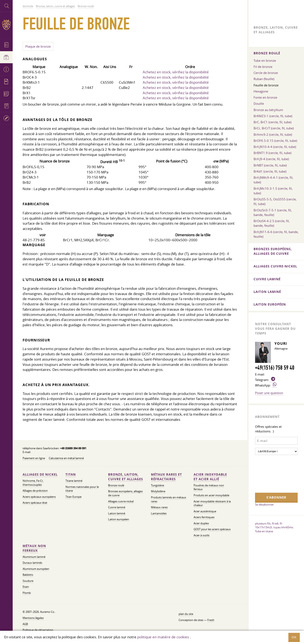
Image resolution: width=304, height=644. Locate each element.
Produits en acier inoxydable (211, 495)
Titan (71, 474)
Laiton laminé (117, 513)
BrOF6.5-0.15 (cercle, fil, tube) (275, 141)
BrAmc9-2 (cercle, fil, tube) (273, 134)
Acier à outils (202, 535)
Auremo (6, 25)
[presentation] (272, 473)
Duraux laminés (32, 563)
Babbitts (28, 575)
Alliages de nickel (40, 474)
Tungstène (157, 485)
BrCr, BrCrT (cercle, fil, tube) (274, 128)
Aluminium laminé (34, 557)
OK (294, 637)
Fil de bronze (263, 67)
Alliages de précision (35, 491)
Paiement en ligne (34, 458)
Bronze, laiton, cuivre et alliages (126, 477)
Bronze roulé (116, 485)
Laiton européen (119, 519)
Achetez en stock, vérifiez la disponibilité (176, 72)
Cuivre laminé (117, 507)
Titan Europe (73, 497)
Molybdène (158, 491)
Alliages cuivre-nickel (121, 501)
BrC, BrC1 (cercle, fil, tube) (272, 122)
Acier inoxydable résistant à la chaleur (212, 503)
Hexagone (261, 91)
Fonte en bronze (265, 97)
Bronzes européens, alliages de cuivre (273, 251)
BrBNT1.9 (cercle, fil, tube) (272, 153)
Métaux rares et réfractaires (166, 477)
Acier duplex (201, 523)
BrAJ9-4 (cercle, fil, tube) (271, 159)
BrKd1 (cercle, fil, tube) (270, 171)
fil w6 (275, 523)
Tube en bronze (265, 60)
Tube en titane (264, 531)
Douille (259, 103)
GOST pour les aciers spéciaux (212, 529)
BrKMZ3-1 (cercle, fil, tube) (273, 116)
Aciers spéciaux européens (39, 497)
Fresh (211, 620)
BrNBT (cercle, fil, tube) (270, 165)
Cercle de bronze (266, 73)
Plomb (27, 593)
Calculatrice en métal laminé (66, 458)
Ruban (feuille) (264, 79)
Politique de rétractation (38, 630)
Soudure (28, 581)
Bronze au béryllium (268, 110)
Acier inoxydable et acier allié (210, 477)
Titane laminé (74, 481)
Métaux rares (159, 507)
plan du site (186, 614)
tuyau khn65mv (283, 527)
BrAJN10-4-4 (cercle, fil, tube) (275, 147)
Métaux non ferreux (34, 548)
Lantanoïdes (159, 513)
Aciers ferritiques (204, 517)
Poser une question (269, 393)
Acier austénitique (205, 511)
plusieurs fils (263, 523)
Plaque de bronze (38, 46)
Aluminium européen (36, 569)
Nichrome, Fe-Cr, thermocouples (33, 483)
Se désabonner (264, 504)
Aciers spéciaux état (35, 503)
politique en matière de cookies (163, 637)
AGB (25, 624)
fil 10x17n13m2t (269, 525)
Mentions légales (33, 618)
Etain (26, 587)
